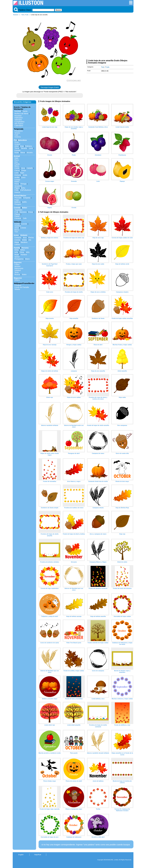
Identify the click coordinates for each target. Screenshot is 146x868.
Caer (16, 135)
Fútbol (17, 264)
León (17, 173)
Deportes (18, 262)
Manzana (23, 212)
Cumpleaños (20, 122)
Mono (17, 166)
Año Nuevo (19, 124)
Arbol (17, 146)
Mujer (17, 255)
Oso (16, 162)
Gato (16, 158)
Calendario (19, 126)
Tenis (17, 272)
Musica (17, 274)
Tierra (17, 148)
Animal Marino (20, 196)
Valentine (18, 120)
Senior (17, 257)
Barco (17, 230)
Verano (17, 133)
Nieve (23, 153)
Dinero (17, 280)
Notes (24, 274)
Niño (16, 252)
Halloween (19, 118)
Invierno (18, 137)
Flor (16, 140)
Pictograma (19, 259)
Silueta (17, 289)
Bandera (24, 242)
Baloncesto (19, 268)
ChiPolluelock (26, 190)
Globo (24, 240)
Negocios (18, 278)
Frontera (18, 285)
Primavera (19, 131)
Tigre (22, 173)
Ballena (17, 202)
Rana (17, 184)
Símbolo (24, 235)
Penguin (18, 204)
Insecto (17, 192)
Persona (25, 248)
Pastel (17, 216)
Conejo (17, 180)
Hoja (22, 146)
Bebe (17, 250)
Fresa (30, 212)
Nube (17, 153)
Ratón (17, 182)
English (21, 855)
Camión (24, 224)
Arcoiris (30, 153)
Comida (17, 208)
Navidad (18, 111)
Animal (17, 156)
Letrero (17, 244)
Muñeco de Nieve (21, 114)
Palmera (28, 146)
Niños (23, 250)
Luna (31, 148)
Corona (17, 240)
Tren (16, 232)
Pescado (18, 198)
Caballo (30, 168)
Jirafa (25, 175)
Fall (23, 15)
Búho (23, 188)
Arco (25, 238)
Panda (17, 164)
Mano (27, 259)
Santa (25, 111)
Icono (16, 235)
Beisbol (17, 266)
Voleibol (18, 270)
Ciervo (17, 170)
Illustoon (16, 15)
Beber (25, 208)
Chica (22, 252)
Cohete (23, 228)
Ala (30, 240)
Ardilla (17, 177)
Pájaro (17, 188)
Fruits (27, 15)
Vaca (23, 168)
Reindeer (18, 116)
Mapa (17, 242)
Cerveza (18, 218)
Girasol (17, 144)
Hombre (24, 255)
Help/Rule (38, 855)
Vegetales (18, 210)
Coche (17, 224)
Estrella (17, 150)
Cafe (25, 218)
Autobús (18, 226)
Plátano (18, 214)
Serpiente (18, 186)
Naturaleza (22, 140)
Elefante (18, 175)
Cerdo (17, 168)
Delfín (25, 202)
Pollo (17, 190)
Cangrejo (27, 198)
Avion (17, 228)
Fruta (17, 212)
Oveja (24, 170)
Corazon (18, 238)
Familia (17, 248)
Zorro (23, 177)
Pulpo (17, 200)
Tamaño (24, 148)
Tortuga (23, 184)
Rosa (17, 142)
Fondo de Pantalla (22, 287)
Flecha (31, 238)
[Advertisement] (110, 38)
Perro (17, 160)
